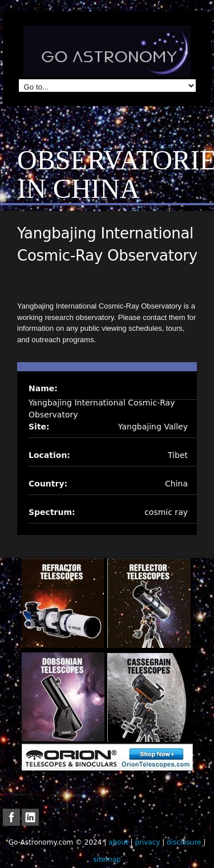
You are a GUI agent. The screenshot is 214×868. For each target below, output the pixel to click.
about (118, 842)
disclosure (184, 842)
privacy (147, 842)
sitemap (107, 859)
